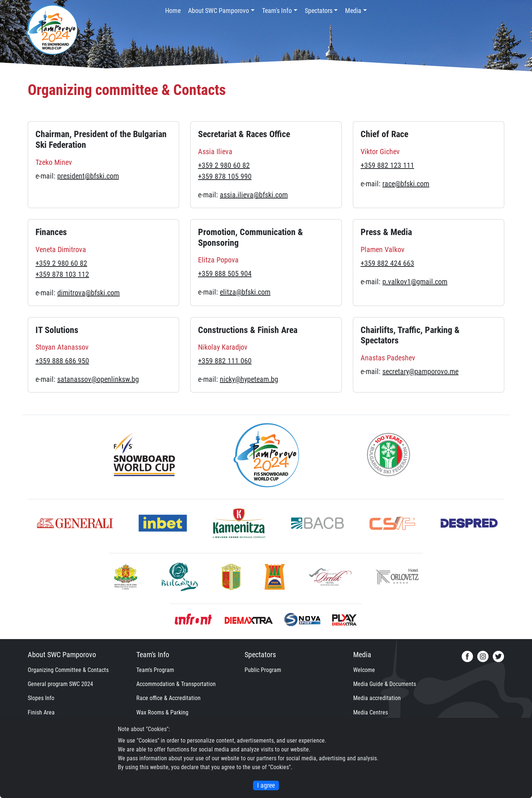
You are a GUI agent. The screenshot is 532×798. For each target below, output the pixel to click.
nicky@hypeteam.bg (249, 379)
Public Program (263, 670)
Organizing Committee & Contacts (68, 670)
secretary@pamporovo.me (420, 371)
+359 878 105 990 (225, 176)
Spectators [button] (319, 11)
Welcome (364, 670)
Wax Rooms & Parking (162, 712)
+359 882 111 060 (225, 361)
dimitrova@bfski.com (88, 293)
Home (173, 11)
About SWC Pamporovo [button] (219, 11)
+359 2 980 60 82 (224, 165)
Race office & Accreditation (168, 698)
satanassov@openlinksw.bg (98, 379)
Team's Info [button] (277, 11)
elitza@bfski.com (245, 292)
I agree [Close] (266, 785)
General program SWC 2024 (60, 684)
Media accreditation (377, 698)
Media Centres (371, 712)
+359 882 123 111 (387, 165)
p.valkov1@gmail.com (415, 282)
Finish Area (41, 712)
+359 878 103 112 (62, 274)
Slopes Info (41, 698)
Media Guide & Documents (385, 684)
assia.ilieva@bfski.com (254, 195)
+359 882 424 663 (387, 263)
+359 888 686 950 (62, 361)
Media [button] (353, 11)
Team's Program (155, 670)
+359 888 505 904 (225, 274)
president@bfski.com (88, 176)
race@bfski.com (406, 184)
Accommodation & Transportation (176, 684)
